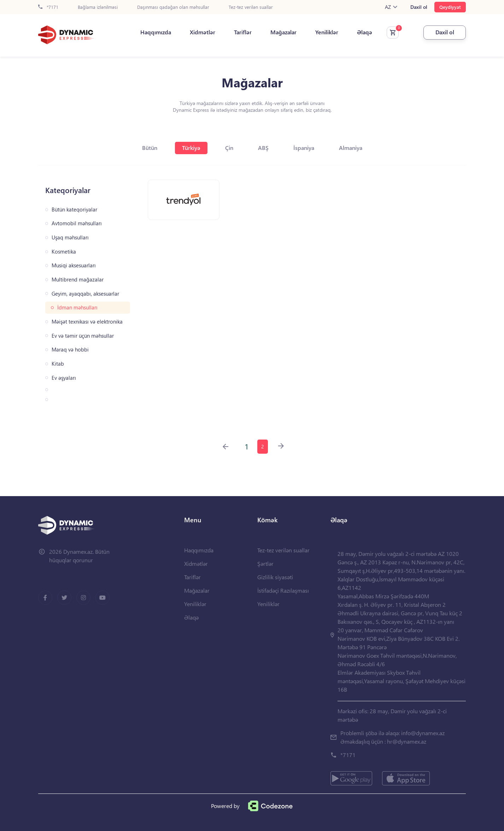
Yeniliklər (327, 32)
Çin (229, 148)
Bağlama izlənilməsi (98, 7)
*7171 (48, 7)
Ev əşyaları (64, 378)
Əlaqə (365, 32)
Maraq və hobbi (70, 350)
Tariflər (243, 32)
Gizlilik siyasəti (275, 577)
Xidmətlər (203, 32)
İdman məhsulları (77, 307)
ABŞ (263, 148)
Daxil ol (419, 7)
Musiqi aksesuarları (74, 265)
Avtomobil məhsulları (77, 223)
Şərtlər (265, 563)
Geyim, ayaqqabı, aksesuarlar (85, 294)
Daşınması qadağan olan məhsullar (173, 7)
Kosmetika (64, 252)
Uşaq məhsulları (70, 237)
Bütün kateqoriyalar (74, 210)
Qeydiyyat (450, 7)
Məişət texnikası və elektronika (87, 322)
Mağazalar (283, 32)
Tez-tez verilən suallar (251, 7)
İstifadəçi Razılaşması (283, 590)
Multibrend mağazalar (78, 280)
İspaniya (304, 148)
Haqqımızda (156, 32)
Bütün (150, 148)
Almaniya (351, 148)
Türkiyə (191, 148)
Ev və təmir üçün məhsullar (83, 336)
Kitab (58, 364)
